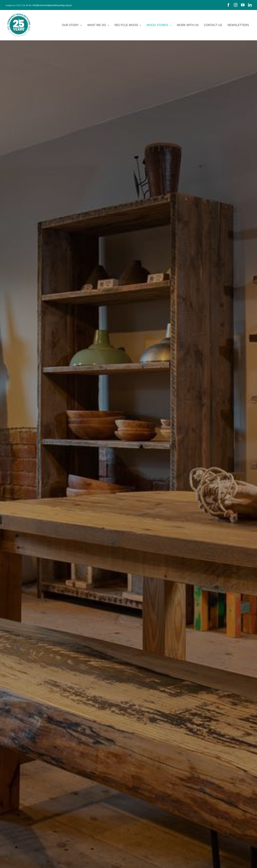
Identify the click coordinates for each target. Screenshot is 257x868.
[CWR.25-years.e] (19, 13)
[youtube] (243, 5)
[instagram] (236, 5)
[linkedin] (250, 5)
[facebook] (228, 5)
